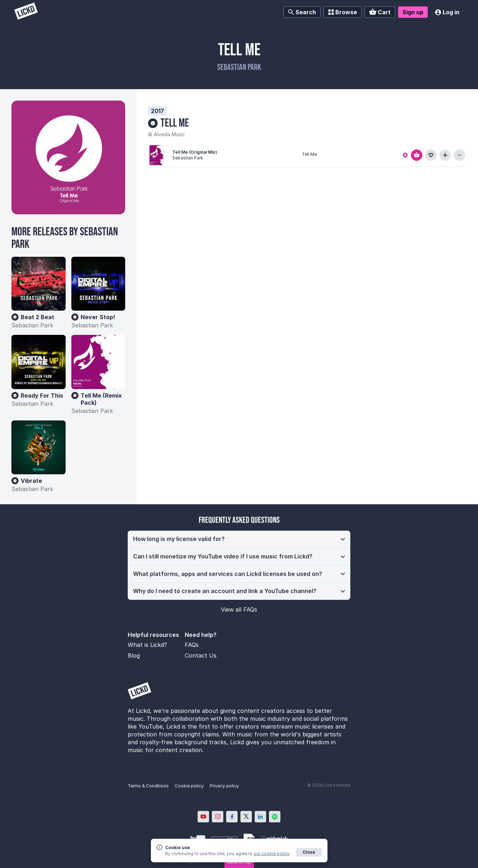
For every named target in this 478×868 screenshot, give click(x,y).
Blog (134, 655)
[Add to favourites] (431, 155)
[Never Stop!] (98, 284)
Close (309, 852)
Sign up (413, 12)
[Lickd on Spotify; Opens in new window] (275, 817)
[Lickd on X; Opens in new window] (246, 817)
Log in (447, 12)
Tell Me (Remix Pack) (101, 399)
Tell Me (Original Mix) (195, 152)
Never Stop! (98, 317)
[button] (239, 539)
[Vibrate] (39, 448)
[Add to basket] (417, 155)
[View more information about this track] (459, 155)
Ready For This (42, 395)
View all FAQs (239, 609)
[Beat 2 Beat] (39, 284)
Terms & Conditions (148, 786)
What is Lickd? (147, 645)
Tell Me (175, 123)
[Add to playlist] (445, 155)
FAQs (192, 645)
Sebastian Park (239, 67)
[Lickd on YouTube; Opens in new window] (203, 817)
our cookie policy (271, 854)
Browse (343, 12)
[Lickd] (26, 12)
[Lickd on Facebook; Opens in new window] (232, 817)
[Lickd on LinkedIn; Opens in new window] (260, 817)
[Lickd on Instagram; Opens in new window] (218, 817)
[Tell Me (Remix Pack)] (98, 362)
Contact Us (201, 655)
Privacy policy (224, 786)
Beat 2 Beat (37, 317)
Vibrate (31, 481)
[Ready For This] (39, 362)
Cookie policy (189, 786)
